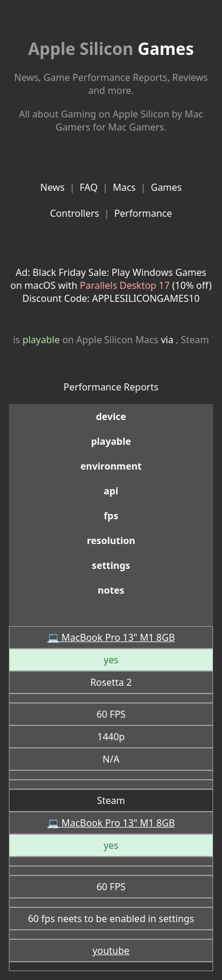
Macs (124, 187)
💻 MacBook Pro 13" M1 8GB (111, 637)
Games (111, 48)
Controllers (74, 213)
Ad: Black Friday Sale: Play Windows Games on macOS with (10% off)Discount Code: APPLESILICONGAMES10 (111, 285)
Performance (143, 213)
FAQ (89, 187)
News (52, 187)
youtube (111, 950)
